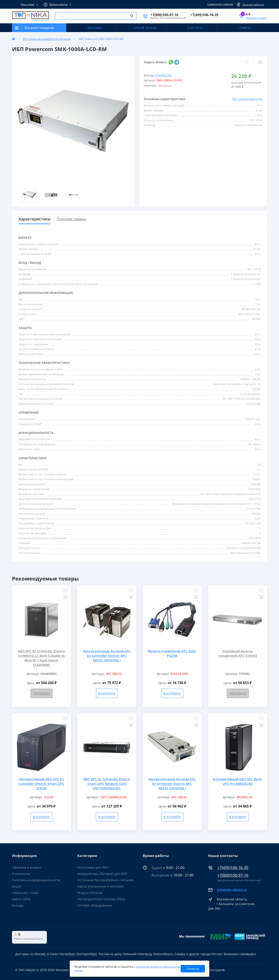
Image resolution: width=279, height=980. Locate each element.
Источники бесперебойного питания (47, 39)
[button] (26, 4)
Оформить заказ (256, 18)
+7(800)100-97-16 (233, 875)
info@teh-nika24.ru (232, 890)
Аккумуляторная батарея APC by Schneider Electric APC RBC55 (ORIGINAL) (107, 656)
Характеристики (34, 219)
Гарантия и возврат (27, 867)
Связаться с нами (25, 893)
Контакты (195, 28)
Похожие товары (71, 219)
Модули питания (90, 893)
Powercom (163, 75)
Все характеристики (248, 99)
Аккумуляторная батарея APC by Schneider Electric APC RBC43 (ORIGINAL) (172, 784)
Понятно (193, 969)
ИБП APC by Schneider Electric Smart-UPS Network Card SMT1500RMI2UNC (107, 784)
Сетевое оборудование (95, 905)
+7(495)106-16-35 (233, 868)
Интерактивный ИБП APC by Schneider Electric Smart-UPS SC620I (41, 784)
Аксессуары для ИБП (93, 867)
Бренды (18, 905)
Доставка (95, 28)
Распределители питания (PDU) (101, 899)
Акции (17, 886)
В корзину (107, 693)
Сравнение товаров (219, 4)
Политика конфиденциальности (36, 880)
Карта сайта (21, 899)
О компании (21, 874)
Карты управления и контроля (100, 886)
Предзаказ (42, 693)
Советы (245, 28)
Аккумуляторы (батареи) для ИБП (102, 874)
